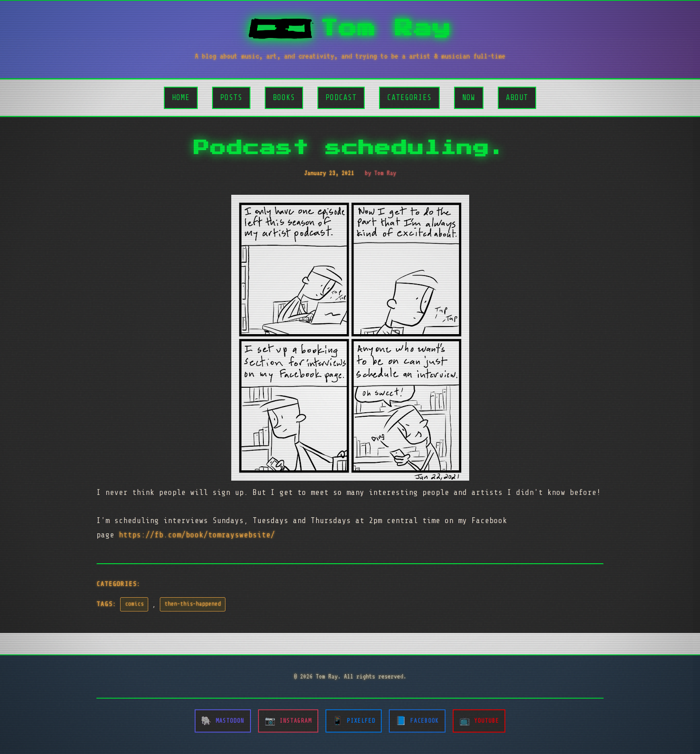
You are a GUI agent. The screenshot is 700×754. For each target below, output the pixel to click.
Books (284, 98)
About (517, 98)
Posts (231, 98)
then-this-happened (193, 604)
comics (134, 604)
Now (469, 98)
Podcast (341, 98)
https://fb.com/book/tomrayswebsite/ (197, 535)
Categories (409, 98)
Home (181, 98)
